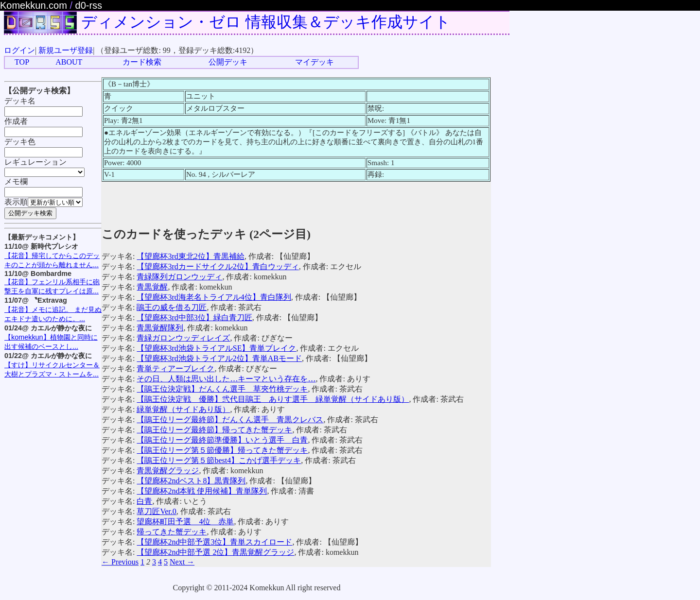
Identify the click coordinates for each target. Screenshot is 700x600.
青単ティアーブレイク (175, 369)
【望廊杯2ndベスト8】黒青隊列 (191, 481)
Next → (182, 562)
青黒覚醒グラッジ (168, 471)
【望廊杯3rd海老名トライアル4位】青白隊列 (214, 297)
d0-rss (89, 5)
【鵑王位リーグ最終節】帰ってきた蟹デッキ (214, 430)
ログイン (19, 50)
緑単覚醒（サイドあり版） (183, 409)
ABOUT (69, 62)
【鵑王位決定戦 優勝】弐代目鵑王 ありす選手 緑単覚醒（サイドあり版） (273, 399)
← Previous (120, 562)
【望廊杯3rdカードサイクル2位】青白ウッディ (218, 266)
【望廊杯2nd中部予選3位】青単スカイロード (214, 542)
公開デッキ (228, 62)
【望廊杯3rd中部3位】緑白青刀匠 (194, 317)
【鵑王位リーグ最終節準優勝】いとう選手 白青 (222, 440)
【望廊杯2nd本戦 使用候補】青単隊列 (202, 491)
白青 (144, 501)
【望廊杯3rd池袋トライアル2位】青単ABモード (219, 358)
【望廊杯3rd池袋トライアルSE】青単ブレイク (216, 348)
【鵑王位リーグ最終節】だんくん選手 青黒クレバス (230, 420)
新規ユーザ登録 (66, 50)
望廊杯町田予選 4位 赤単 (185, 522)
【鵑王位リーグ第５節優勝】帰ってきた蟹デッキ (222, 450)
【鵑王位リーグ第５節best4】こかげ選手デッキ (219, 460)
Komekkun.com (34, 5)
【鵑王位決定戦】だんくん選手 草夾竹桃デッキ (222, 389)
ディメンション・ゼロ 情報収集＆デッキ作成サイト (266, 22)
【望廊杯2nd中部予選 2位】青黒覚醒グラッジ (215, 552)
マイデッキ (315, 62)
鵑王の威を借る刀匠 (172, 307)
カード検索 (142, 62)
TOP (22, 62)
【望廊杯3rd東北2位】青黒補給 (190, 256)
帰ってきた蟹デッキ (172, 532)
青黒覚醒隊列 (160, 328)
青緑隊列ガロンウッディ (179, 277)
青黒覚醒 (152, 287)
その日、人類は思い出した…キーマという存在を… (226, 379)
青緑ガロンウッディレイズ (183, 338)
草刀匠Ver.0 (156, 511)
